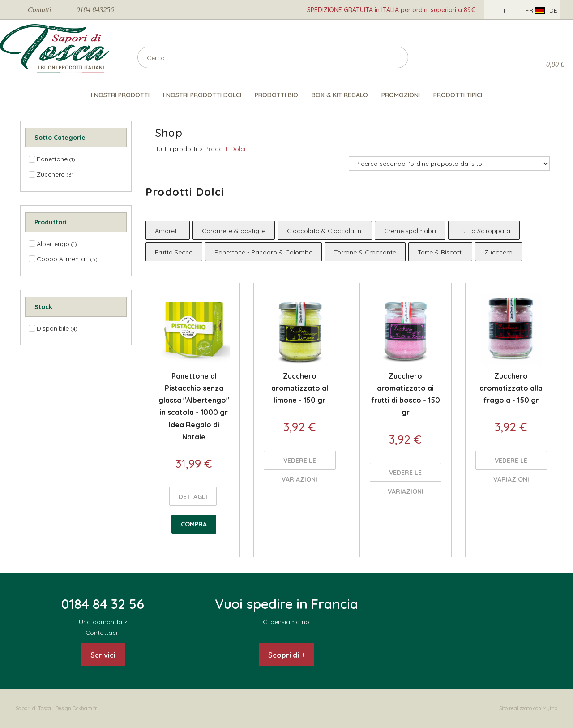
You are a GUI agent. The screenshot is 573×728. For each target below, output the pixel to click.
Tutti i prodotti (176, 149)
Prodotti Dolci (225, 149)
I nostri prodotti (120, 95)
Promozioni (401, 95)
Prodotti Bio (276, 95)
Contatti (39, 10)
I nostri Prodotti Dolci (202, 95)
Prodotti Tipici (458, 95)
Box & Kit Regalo (340, 95)
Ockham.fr (85, 708)
